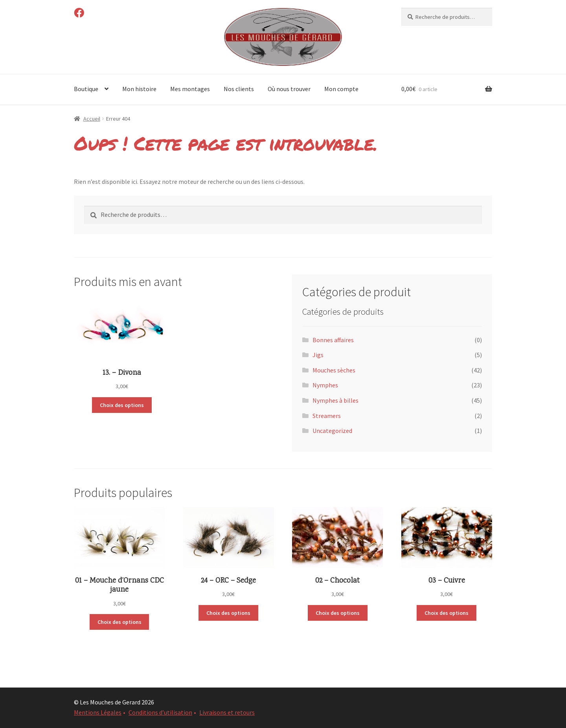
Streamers (327, 416)
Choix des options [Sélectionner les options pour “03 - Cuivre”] (447, 613)
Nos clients (239, 89)
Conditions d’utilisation (160, 712)
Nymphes (325, 385)
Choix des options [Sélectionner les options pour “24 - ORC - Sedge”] (228, 613)
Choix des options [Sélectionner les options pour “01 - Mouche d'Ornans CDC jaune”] (119, 622)
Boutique (86, 89)
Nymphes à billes (335, 400)
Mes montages (190, 89)
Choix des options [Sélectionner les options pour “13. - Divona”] (122, 405)
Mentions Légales (98, 712)
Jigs (318, 355)
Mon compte (341, 89)
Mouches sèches (334, 370)
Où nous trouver (289, 89)
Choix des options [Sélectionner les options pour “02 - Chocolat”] (338, 613)
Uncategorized (332, 431)
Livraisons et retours (227, 712)
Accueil (92, 119)
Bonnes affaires (333, 340)
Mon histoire (139, 89)
